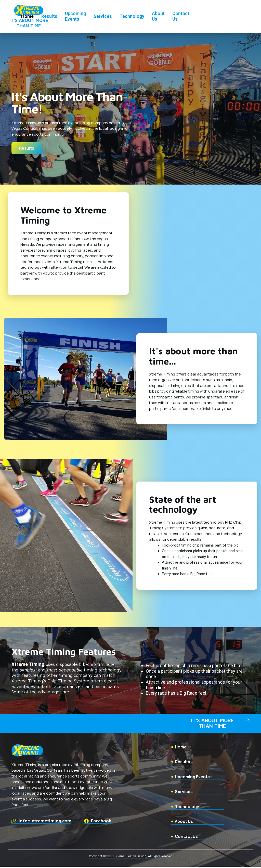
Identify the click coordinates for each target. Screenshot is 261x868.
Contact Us (181, 16)
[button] (27, 148)
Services (103, 16)
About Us (158, 16)
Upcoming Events (75, 16)
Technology (132, 16)
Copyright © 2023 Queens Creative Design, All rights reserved (131, 857)
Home (27, 16)
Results (49, 16)
